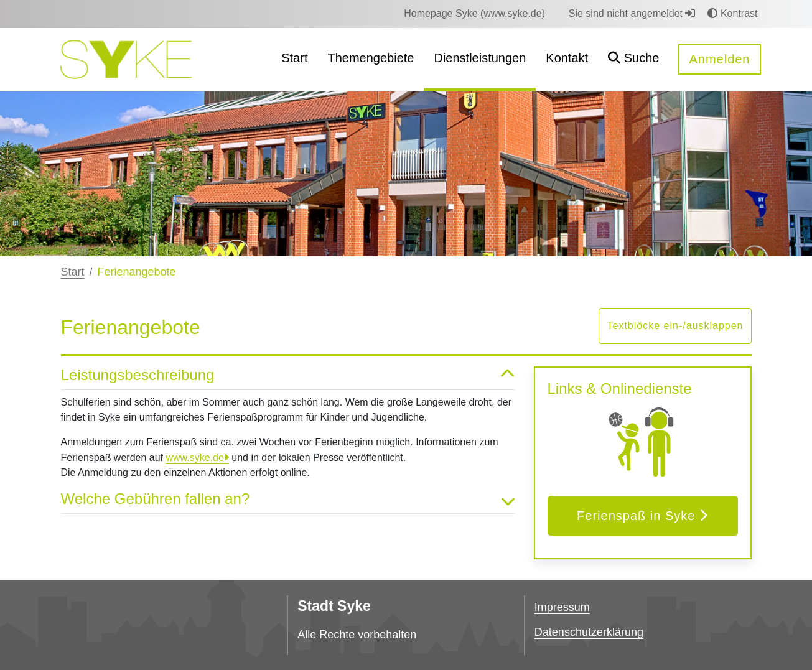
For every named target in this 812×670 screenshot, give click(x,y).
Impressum (562, 607)
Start (73, 272)
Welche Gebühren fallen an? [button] (288, 499)
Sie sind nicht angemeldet (632, 13)
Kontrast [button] (732, 13)
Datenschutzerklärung (589, 632)
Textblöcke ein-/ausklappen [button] (675, 326)
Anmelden (719, 59)
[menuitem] (474, 14)
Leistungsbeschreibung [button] (288, 375)
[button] (633, 59)
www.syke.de (194, 458)
